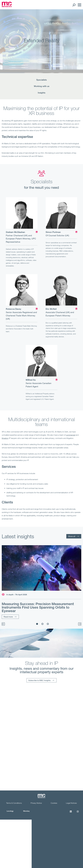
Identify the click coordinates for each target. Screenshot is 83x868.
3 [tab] (48, 624)
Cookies (54, 803)
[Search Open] (74, 5)
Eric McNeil (51, 309)
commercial (71, 435)
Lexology (10, 811)
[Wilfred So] (41, 361)
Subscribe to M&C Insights (39, 680)
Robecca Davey (13, 309)
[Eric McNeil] (61, 290)
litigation (5, 438)
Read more (8, 617)
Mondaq (26, 811)
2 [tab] (42, 624)
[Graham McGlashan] (22, 213)
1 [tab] (37, 624)
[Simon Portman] (61, 213)
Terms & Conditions (14, 803)
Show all (72, 536)
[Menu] (79, 5)
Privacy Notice (36, 803)
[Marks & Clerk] (7, 6)
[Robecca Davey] (22, 290)
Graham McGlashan (15, 232)
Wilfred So (31, 380)
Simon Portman (53, 232)
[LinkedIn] (37, 232)
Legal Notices (71, 803)
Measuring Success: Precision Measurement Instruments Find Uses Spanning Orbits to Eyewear (38, 607)
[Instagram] (78, 813)
